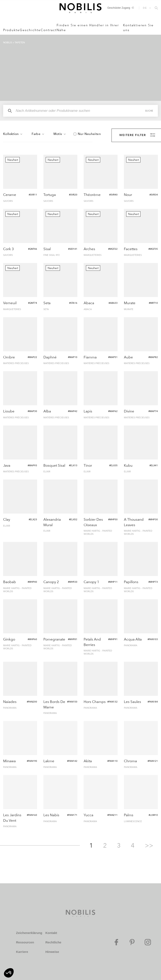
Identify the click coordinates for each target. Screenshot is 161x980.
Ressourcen (25, 942)
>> (149, 845)
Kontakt (51, 933)
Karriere (22, 952)
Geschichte (30, 30)
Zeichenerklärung (29, 933)
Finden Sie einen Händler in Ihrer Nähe (88, 28)
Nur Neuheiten (89, 134)
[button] (9, 973)
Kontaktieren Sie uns (138, 28)
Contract (49, 30)
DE (145, 8)
